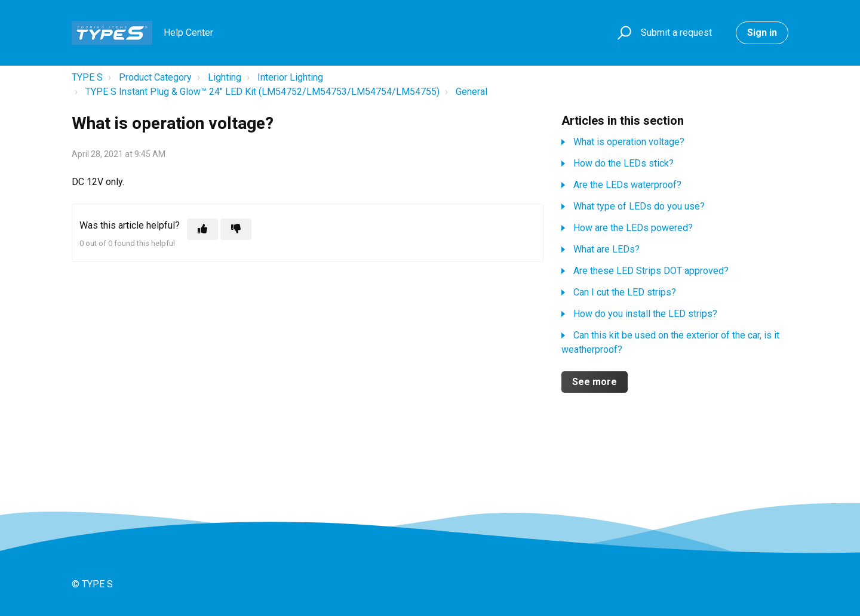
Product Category (155, 77)
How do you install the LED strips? (645, 314)
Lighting (225, 77)
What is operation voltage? (629, 142)
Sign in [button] (762, 33)
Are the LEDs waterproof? (627, 185)
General (472, 92)
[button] (623, 33)
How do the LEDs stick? (623, 163)
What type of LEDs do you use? (639, 206)
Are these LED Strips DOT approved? (651, 271)
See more (595, 382)
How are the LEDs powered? (633, 228)
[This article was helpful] (202, 229)
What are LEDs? (606, 249)
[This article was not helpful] (236, 229)
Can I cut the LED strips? (625, 292)
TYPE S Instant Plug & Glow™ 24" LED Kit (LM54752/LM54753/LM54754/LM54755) (262, 92)
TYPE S (87, 77)
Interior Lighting (290, 77)
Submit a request (676, 33)
